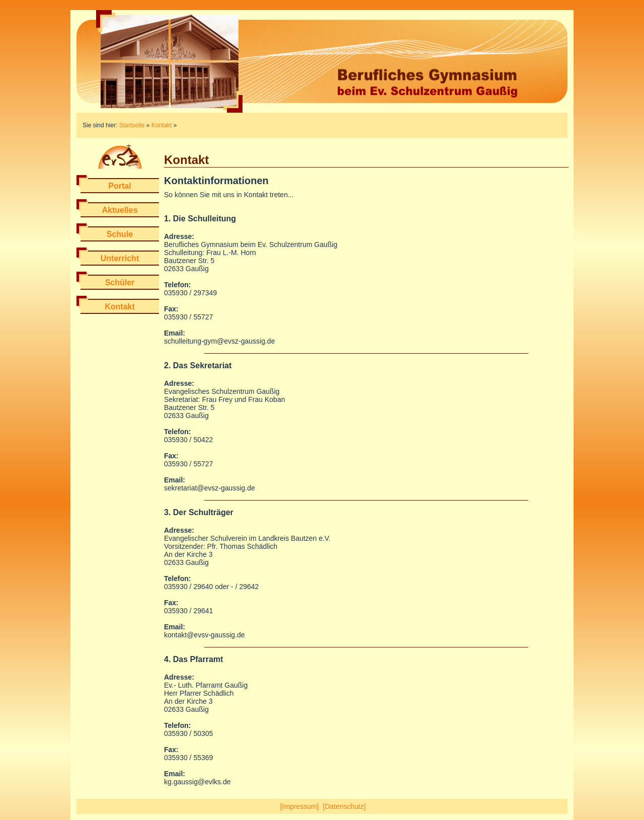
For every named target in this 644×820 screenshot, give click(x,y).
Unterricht (120, 258)
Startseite (132, 125)
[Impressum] (300, 806)
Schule (120, 234)
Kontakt (162, 125)
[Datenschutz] (345, 806)
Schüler (120, 282)
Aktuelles (119, 210)
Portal (119, 186)
